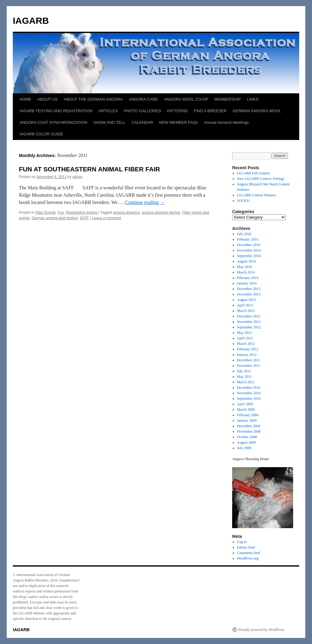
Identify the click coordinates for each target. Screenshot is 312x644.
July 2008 (244, 448)
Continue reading (145, 202)
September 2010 (249, 399)
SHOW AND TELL (109, 122)
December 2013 (249, 289)
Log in (242, 542)
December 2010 (249, 388)
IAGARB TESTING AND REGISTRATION (56, 111)
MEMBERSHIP (227, 99)
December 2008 (249, 426)
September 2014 (249, 256)
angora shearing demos (161, 213)
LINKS (253, 99)
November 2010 (249, 393)
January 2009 (247, 420)
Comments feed (249, 553)
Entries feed (246, 547)
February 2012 (248, 349)
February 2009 (248, 415)
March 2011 (246, 382)
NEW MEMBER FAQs (179, 122)
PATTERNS (177, 111)
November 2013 (249, 294)
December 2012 (249, 316)
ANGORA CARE (143, 99)
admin (78, 177)
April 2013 (245, 305)
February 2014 (248, 278)
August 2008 (246, 442)
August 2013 (246, 300)
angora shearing (127, 213)
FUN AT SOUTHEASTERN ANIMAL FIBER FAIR (89, 169)
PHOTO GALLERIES (143, 111)
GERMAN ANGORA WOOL (257, 111)
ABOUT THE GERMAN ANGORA (93, 99)
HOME (25, 99)
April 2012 (245, 338)
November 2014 (249, 250)
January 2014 (247, 283)
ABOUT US (48, 99)
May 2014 (245, 267)
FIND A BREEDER (210, 111)
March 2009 (246, 410)
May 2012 (245, 333)
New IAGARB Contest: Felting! (261, 179)
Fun (61, 213)
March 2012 (246, 344)
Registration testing (82, 213)
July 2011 (244, 371)
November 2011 (249, 366)
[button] (242, 498)
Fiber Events (45, 213)
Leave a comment (106, 218)
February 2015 (248, 239)
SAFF (84, 218)
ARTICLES (108, 111)
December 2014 (249, 245)
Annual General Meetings (227, 122)
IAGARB (31, 21)
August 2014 (246, 261)
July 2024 (244, 234)
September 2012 (249, 327)
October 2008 (247, 437)
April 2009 (245, 404)
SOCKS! (244, 201)
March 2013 (246, 311)
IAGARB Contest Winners (257, 195)
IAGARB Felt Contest (253, 173)
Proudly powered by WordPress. (262, 630)
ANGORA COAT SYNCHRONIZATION (53, 122)
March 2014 (246, 272)
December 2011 (249, 360)
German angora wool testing (55, 218)
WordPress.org (248, 558)
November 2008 (249, 431)
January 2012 (247, 355)
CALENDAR (142, 122)
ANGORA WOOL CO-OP (186, 99)
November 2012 (249, 322)
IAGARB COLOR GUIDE (41, 134)
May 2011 (245, 377)
